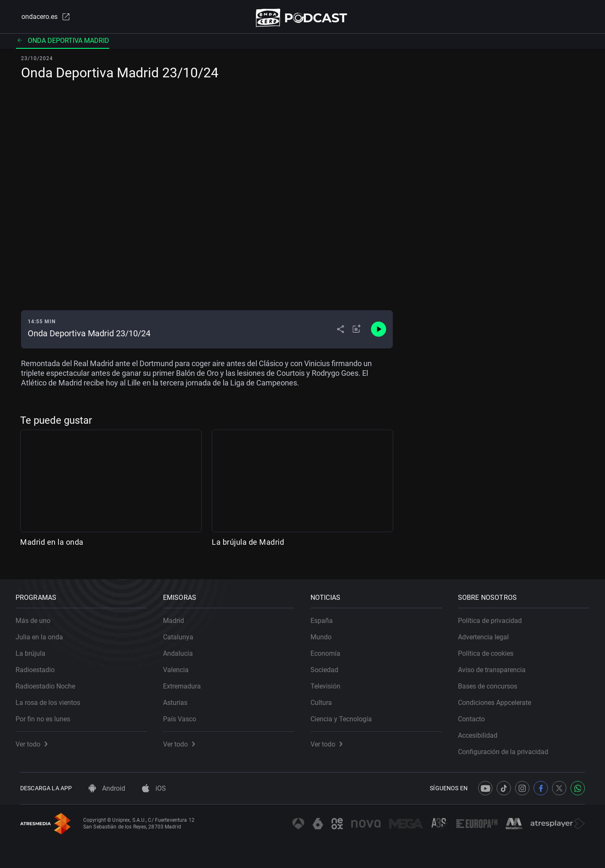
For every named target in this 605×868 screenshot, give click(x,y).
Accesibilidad (482, 731)
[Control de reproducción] (379, 333)
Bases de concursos (492, 682)
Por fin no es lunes (47, 714)
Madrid (178, 616)
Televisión (330, 682)
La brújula (35, 649)
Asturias (180, 698)
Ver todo (36, 740)
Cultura (326, 698)
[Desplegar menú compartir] (341, 333)
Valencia (180, 665)
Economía (330, 649)
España (326, 616)
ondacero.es (40, 18)
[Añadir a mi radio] (357, 333)
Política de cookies (490, 649)
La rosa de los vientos (53, 698)
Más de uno (38, 616)
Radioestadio (40, 665)
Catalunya (183, 632)
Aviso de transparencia (496, 665)
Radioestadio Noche (50, 682)
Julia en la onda (44, 632)
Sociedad (329, 665)
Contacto (476, 714)
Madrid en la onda (52, 545)
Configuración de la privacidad (508, 747)
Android (107, 788)
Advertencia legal (488, 632)
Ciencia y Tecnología (346, 714)
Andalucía (183, 649)
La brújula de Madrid (248, 545)
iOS (154, 788)
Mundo (326, 632)
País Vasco (184, 714)
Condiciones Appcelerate (499, 698)
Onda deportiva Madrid (63, 44)
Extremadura (187, 682)
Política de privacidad (495, 616)
